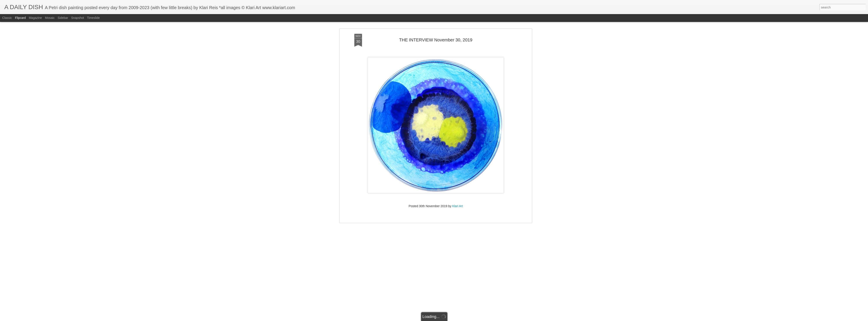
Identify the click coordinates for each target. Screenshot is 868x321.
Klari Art (458, 167)
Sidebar (63, 18)
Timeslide (93, 18)
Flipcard (20, 18)
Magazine (35, 18)
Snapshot (78, 18)
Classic (7, 18)
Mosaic (50, 18)
